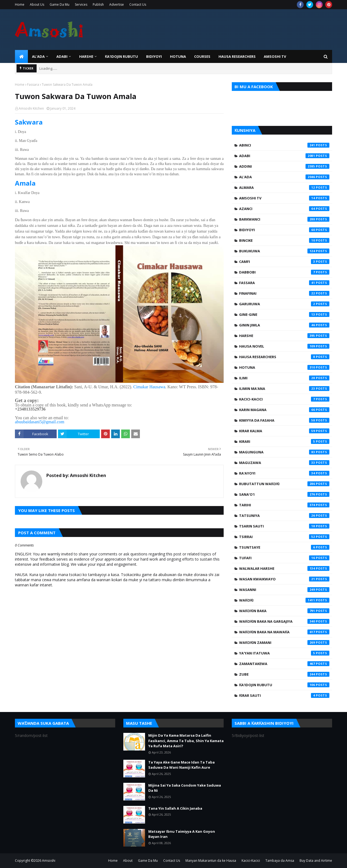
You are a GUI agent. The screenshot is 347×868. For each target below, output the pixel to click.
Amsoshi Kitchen (31, 108)
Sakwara (29, 122)
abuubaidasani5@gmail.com (40, 422)
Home (20, 4)
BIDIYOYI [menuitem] (154, 56)
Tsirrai (284, 537)
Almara (284, 187)
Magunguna (284, 452)
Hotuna (284, 367)
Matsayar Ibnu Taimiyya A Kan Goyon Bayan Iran (182, 834)
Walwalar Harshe (284, 568)
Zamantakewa (284, 664)
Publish (98, 4)
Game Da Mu (60, 4)
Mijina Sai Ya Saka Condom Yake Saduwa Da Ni (185, 788)
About (128, 861)
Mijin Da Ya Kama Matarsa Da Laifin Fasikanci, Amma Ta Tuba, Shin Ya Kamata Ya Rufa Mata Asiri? (186, 741)
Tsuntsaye (284, 547)
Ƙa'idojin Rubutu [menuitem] (121, 56)
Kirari (284, 441)
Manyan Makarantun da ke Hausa (211, 861)
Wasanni (284, 590)
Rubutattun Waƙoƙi (284, 484)
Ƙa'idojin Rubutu (284, 685)
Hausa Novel (284, 346)
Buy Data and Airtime (316, 861)
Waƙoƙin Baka (284, 611)
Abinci (284, 145)
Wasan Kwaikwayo (284, 579)
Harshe (284, 336)
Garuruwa (284, 304)
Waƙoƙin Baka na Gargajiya (284, 621)
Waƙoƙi (284, 600)
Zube (284, 674)
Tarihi (284, 505)
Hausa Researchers (284, 357)
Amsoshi (49, 861)
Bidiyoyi (284, 230)
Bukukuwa (284, 251)
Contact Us (138, 4)
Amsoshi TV (284, 198)
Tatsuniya (284, 516)
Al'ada (284, 177)
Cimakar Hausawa (149, 387)
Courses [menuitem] (202, 56)
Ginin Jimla (284, 325)
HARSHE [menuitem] (86, 56)
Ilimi (284, 378)
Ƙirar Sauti (284, 695)
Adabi (284, 156)
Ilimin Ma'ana (284, 389)
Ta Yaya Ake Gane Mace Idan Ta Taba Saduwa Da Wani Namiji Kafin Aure (181, 765)
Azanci (284, 209)
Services (81, 4)
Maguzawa (284, 463)
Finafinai (284, 293)
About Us (37, 4)
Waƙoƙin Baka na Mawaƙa (284, 632)
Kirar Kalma (284, 431)
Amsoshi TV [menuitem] (275, 56)
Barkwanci (284, 219)
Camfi (284, 262)
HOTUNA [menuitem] (178, 56)
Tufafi (284, 558)
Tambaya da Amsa (280, 861)
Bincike (284, 240)
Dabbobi (284, 272)
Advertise (117, 4)
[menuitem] (21, 56)
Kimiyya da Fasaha (284, 420)
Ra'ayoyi (284, 473)
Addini (284, 166)
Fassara (33, 85)
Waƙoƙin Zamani (284, 643)
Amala (25, 183)
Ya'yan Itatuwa (284, 653)
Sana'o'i (284, 494)
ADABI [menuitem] (62, 56)
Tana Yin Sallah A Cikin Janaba (175, 808)
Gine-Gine (284, 314)
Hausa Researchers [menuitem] (237, 56)
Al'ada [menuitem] (38, 56)
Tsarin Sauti (284, 526)
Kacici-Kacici (284, 399)
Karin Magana (284, 410)
